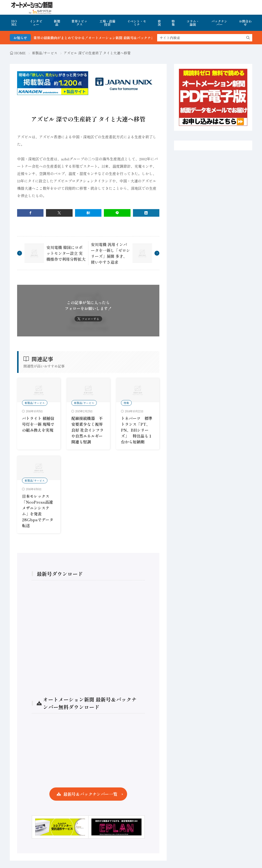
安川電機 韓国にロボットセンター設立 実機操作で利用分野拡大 (66, 253)
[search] (248, 38)
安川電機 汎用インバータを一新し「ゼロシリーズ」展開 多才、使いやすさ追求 (110, 253)
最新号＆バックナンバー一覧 (90, 794)
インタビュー (36, 23)
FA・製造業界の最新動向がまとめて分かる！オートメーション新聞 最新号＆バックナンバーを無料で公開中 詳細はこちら (126, 38)
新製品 (57, 23)
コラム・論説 (193, 23)
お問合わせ (245, 23)
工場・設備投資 (107, 23)
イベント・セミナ (137, 23)
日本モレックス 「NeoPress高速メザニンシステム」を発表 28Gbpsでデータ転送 (38, 511)
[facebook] (30, 213)
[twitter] (59, 213)
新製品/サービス (45, 53)
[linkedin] (146, 213)
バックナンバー (219, 23)
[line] (117, 213)
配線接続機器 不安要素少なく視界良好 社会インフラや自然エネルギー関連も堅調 (87, 430)
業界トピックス (79, 23)
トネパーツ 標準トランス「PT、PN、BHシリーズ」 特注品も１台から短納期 (137, 430)
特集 (173, 23)
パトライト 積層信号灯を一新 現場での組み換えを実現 (38, 424)
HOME (14, 23)
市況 (159, 23)
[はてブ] (88, 213)
